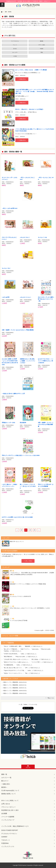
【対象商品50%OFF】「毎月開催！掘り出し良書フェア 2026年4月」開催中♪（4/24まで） (28, 1)
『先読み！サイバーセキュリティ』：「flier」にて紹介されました (21, 673)
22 (21, 530)
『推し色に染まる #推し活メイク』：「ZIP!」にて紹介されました (21, 668)
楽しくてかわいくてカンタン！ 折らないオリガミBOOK (28, 486)
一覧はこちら (50, 698)
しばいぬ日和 (6, 297)
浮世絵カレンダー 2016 (8, 423)
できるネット (6, 840)
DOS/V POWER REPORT (10, 830)
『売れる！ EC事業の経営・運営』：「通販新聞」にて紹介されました (23, 646)
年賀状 (42, 49)
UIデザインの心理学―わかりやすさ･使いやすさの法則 (17, 517)
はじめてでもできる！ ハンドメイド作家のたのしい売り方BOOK (46, 361)
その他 (15, 56)
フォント (15, 45)
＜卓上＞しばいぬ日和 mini (10, 208)
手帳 (42, 52)
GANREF (4, 837)
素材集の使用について (8, 794)
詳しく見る (29, 561)
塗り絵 (15, 49)
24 (30, 530)
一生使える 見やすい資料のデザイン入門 (13, 394)
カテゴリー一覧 (6, 778)
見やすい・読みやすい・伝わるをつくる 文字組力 (29, 109)
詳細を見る (23, 79)
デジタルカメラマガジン (9, 834)
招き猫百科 (23, 423)
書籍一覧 (4, 774)
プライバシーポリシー (8, 807)
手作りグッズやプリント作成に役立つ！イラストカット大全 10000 (21, 455)
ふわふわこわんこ (25, 237)
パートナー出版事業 (8, 817)
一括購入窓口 (6, 784)
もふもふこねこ (6, 268)
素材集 (42, 41)
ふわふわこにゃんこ (25, 297)
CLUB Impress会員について (10, 790)
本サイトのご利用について (10, 801)
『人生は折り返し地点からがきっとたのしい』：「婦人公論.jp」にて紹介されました (27, 659)
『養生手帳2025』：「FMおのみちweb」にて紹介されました (20, 657)
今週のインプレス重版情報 (10, 682)
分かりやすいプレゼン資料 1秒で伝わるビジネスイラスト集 (46, 299)
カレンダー (15, 52)
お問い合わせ (6, 804)
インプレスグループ (8, 820)
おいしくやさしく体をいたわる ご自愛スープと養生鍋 (31, 70)
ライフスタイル (15, 41)
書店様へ (4, 787)
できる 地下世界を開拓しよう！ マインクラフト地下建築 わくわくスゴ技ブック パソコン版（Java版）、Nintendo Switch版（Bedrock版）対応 (35, 91)
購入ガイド (5, 781)
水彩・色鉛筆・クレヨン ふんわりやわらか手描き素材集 (46, 424)
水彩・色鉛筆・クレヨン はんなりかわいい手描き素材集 (18, 330)
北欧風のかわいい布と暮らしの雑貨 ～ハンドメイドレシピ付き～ (28, 361)
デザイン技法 (42, 45)
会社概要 (4, 813)
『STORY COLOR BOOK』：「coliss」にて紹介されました (20, 654)
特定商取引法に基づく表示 (10, 810)
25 (35, 530)
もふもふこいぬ (42, 237)
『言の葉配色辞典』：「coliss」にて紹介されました (18, 665)
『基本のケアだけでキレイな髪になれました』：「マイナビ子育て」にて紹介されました (28, 662)
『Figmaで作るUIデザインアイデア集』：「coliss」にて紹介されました (23, 670)
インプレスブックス (8, 847)
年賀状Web (5, 843)
